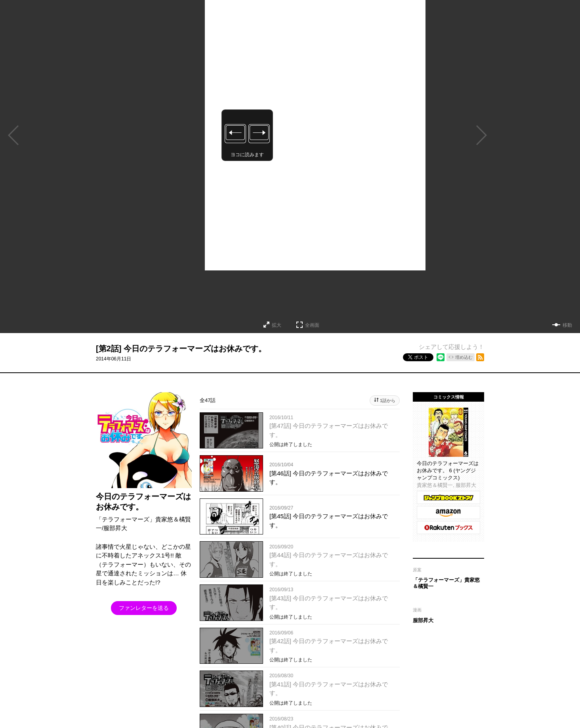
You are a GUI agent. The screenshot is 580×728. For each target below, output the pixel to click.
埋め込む (464, 357)
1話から (388, 400)
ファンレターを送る (144, 608)
